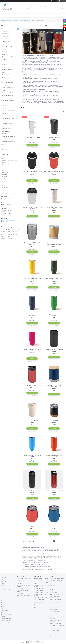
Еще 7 (4, 179)
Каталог (16, 15)
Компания (23, 15)
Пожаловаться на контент (38, 643)
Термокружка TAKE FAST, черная (54, 350)
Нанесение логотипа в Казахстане (55, 631)
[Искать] (49, 9)
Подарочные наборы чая (8, 136)
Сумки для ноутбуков (7, 85)
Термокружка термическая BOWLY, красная (32, 526)
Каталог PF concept (6, 124)
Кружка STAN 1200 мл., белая (32, 137)
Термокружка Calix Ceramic (54, 137)
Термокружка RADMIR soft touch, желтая (32, 279)
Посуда (4, 103)
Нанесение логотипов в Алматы (57, 629)
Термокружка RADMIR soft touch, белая (54, 208)
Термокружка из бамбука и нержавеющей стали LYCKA (54, 244)
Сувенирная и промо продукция (57, 587)
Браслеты (4, 106)
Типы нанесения (47, 15)
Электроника (5, 31)
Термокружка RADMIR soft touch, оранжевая (54, 456)
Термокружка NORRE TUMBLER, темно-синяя (54, 386)
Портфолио (38, 15)
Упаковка (4, 90)
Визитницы (4, 605)
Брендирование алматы (55, 636)
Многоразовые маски (6, 618)
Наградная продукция (7, 98)
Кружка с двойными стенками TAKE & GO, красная (54, 172)
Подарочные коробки (7, 93)
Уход (3, 108)
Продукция (4, 126)
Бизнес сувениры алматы (56, 594)
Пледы (4, 49)
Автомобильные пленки (8, 141)
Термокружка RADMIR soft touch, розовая (32, 350)
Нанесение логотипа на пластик (41, 592)
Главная (10, 15)
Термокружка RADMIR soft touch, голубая (32, 456)
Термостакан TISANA (32, 421)
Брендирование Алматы (39, 588)
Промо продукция (21, 594)
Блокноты (4, 44)
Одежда (4, 34)
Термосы (4, 59)
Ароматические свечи (7, 95)
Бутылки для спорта (6, 595)
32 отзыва (55, 1)
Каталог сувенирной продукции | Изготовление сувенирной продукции (19, 20)
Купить (32, 145)
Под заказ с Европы (7, 111)
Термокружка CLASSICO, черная (32, 491)
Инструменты (5, 80)
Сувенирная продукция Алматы (57, 579)
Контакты (31, 15)
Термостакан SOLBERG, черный (54, 421)
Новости (3, 147)
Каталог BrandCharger (7, 100)
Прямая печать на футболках (40, 597)
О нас (2, 145)
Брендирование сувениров (56, 589)
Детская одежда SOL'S (7, 121)
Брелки (4, 72)
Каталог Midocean (6, 131)
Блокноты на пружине (7, 47)
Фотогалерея (4, 150)
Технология (4, 577)
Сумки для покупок (6, 57)
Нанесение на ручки (38, 590)
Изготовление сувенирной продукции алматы (56, 592)
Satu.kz (39, 641)
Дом (2, 609)
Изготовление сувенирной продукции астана (56, 609)
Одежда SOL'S (5, 116)
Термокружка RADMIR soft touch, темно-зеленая (54, 279)
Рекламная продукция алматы (57, 606)
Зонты (3, 52)
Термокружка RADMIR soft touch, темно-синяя (32, 315)
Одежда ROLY (5, 113)
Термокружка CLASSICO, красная (54, 491)
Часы (3, 62)
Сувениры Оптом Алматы (56, 623)
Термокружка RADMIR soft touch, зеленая (54, 315)
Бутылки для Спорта (7, 64)
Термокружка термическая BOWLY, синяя (54, 526)
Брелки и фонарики (5, 611)
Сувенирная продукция (55, 611)
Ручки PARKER (5, 139)
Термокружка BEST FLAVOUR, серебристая (32, 244)
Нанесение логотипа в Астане (57, 634)
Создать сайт (3, 1)
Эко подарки (4, 587)
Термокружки (5, 36)
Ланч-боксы (5, 77)
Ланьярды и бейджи (7, 70)
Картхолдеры (5, 75)
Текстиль (3, 579)
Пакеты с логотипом (7, 88)
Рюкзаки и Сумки (6, 41)
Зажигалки (3, 616)
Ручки (3, 39)
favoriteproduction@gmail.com (9, 220)
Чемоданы (4, 67)
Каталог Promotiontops (7, 118)
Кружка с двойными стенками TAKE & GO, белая (32, 208)
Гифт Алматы (20, 588)
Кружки (4, 54)
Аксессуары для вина (7, 82)
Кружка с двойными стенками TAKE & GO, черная (32, 172)
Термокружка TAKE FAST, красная (32, 385)
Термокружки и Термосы (7, 589)
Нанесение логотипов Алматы (57, 613)
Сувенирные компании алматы (57, 615)
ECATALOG (56, 15)
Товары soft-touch (5, 622)
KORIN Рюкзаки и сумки (7, 134)
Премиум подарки (6, 129)
